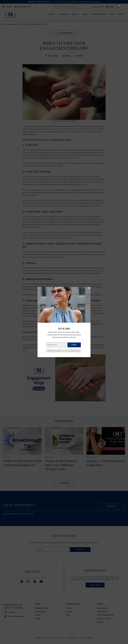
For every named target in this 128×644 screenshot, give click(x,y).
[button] (89, 288)
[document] (64, 322)
